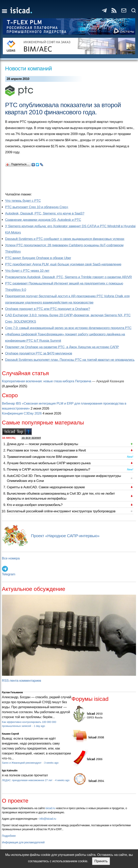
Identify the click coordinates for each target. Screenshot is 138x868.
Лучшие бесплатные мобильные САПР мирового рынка (49, 463)
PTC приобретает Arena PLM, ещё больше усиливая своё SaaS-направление (63, 264)
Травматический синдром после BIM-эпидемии (42, 457)
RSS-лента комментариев (22, 681)
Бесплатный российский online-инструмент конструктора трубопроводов (61, 511)
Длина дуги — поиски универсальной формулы (43, 444)
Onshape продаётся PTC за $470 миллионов (39, 353)
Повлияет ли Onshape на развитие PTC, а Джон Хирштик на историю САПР (62, 347)
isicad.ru (50, 808)
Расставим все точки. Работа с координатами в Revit (46, 450)
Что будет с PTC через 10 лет (27, 271)
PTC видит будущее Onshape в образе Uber (38, 258)
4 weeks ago (62, 780)
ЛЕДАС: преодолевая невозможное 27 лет (28, 780)
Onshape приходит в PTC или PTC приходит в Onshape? (48, 309)
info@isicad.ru (48, 819)
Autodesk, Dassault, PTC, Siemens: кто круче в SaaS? (45, 213)
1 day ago (39, 726)
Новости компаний (29, 68)
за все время (31, 438)
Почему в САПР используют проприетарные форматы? (49, 469)
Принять (101, 861)
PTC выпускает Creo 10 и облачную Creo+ (37, 207)
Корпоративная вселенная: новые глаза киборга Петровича (47, 381)
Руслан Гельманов (12, 692)
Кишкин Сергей (11, 734)
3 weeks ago (51, 763)
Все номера (11, 558)
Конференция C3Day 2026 (22, 413)
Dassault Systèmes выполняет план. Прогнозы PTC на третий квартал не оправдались (70, 360)
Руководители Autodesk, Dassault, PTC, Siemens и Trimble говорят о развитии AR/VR (69, 277)
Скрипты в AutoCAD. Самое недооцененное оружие (46, 487)
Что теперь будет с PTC (23, 201)
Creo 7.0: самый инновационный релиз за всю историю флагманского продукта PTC (68, 328)
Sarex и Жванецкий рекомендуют (22, 763)
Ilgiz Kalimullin (10, 771)
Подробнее (9, 836)
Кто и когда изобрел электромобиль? (35, 505)
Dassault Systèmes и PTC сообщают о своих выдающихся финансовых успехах (65, 239)
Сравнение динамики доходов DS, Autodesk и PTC (43, 220)
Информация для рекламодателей (23, 842)
